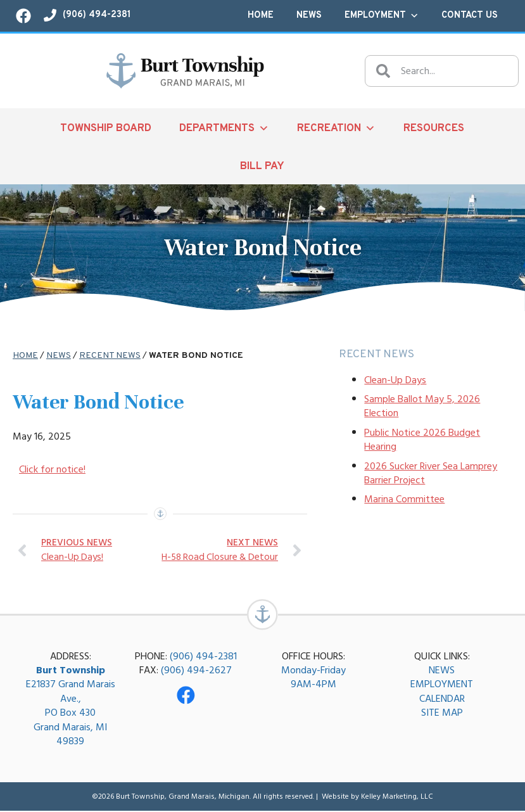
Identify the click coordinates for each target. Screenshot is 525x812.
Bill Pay (262, 166)
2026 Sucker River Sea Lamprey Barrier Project (431, 473)
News (309, 16)
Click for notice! (52, 469)
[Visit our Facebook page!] (23, 16)
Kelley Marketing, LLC (397, 797)
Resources (434, 128)
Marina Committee (404, 499)
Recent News (110, 356)
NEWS (442, 671)
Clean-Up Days (395, 380)
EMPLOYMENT (442, 685)
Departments (224, 128)
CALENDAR (442, 699)
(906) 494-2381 (203, 657)
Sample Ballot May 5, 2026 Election (422, 406)
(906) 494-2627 (196, 671)
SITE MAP (442, 714)
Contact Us (470, 16)
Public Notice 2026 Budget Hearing (422, 440)
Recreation (336, 128)
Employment (382, 16)
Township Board (106, 128)
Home (261, 16)
